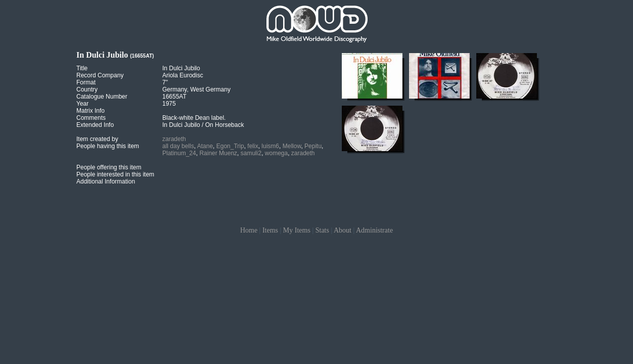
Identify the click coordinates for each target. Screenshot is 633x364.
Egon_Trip (230, 146)
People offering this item (109, 167)
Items (270, 230)
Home (249, 230)
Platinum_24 (179, 153)
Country (87, 89)
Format (86, 82)
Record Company (100, 75)
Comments (91, 118)
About (343, 230)
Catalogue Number (102, 97)
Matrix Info (91, 111)
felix (253, 146)
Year (82, 104)
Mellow (292, 146)
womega (276, 153)
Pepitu (313, 146)
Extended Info (95, 125)
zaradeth (174, 139)
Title (82, 68)
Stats (322, 230)
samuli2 (251, 153)
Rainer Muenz (218, 153)
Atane (205, 146)
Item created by (97, 139)
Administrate (374, 230)
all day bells (178, 146)
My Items (297, 230)
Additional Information (106, 181)
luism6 (270, 146)
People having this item (108, 146)
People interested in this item (115, 174)
